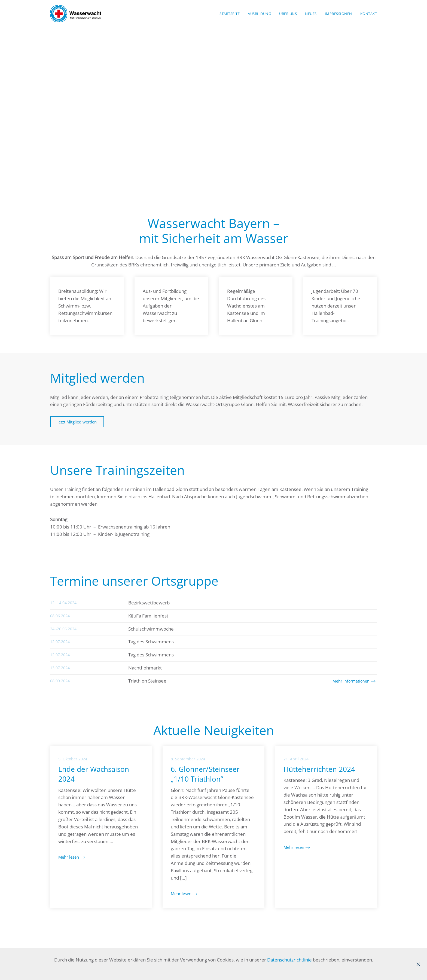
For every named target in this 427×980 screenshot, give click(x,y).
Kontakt (369, 14)
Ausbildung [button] (259, 14)
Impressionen (338, 14)
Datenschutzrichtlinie (289, 960)
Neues (311, 14)
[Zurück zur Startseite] (76, 14)
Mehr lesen (69, 857)
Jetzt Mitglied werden (77, 422)
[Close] (418, 964)
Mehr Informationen (351, 681)
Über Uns (288, 14)
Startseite (230, 14)
